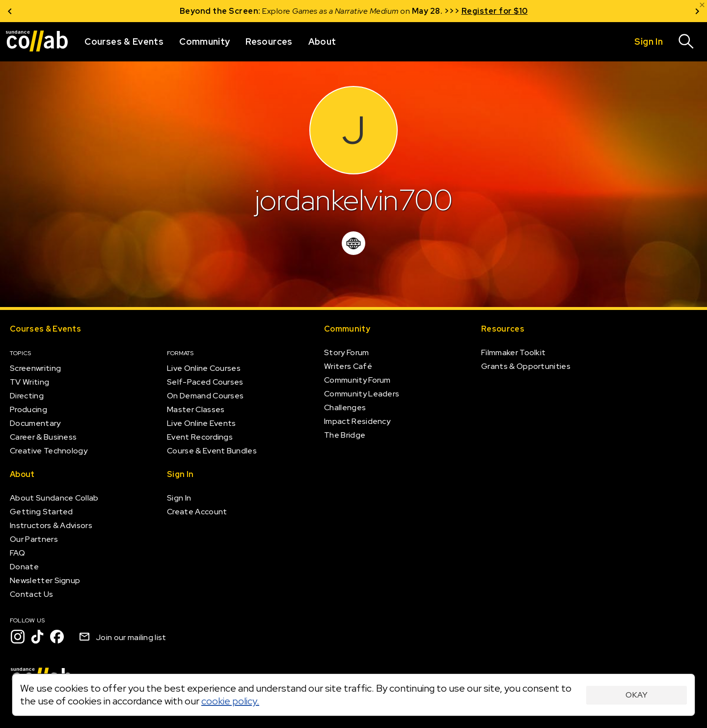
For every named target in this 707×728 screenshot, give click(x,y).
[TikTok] (37, 637)
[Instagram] (18, 637)
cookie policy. (230, 701)
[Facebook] (57, 637)
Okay (637, 695)
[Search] (686, 42)
